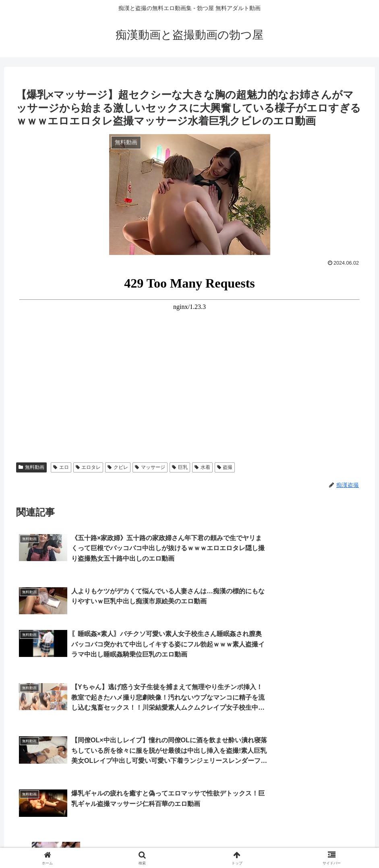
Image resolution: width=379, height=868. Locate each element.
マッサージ (150, 467)
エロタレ (88, 467)
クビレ (118, 467)
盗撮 (225, 467)
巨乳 (180, 467)
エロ (61, 467)
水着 (202, 467)
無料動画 (31, 467)
